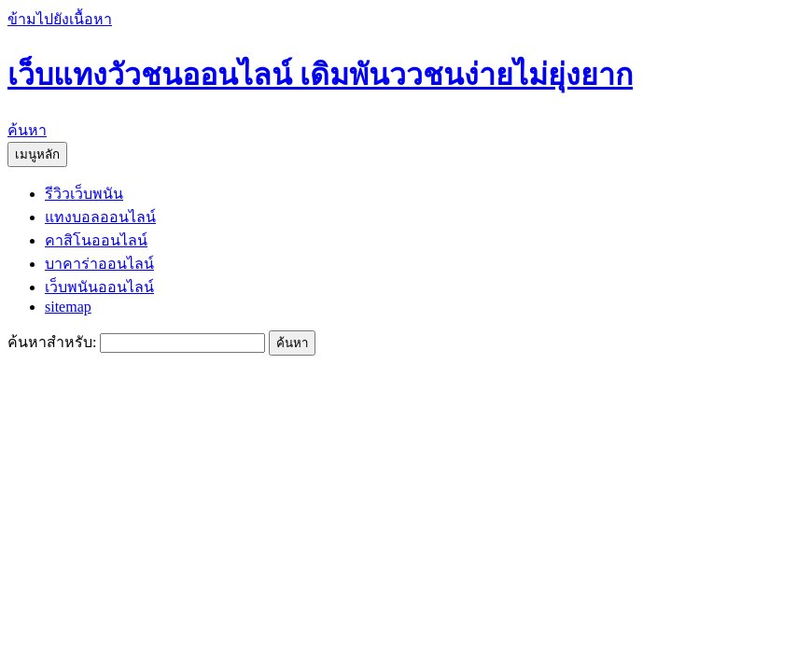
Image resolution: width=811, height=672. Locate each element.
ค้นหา (27, 130)
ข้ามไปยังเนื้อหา (60, 19)
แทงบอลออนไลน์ (100, 217)
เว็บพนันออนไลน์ (99, 287)
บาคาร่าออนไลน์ (99, 264)
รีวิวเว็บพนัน (84, 194)
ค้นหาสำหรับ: (52, 342)
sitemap (68, 307)
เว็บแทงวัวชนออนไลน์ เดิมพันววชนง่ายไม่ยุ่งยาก (320, 75)
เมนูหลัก (37, 154)
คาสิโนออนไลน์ (96, 240)
